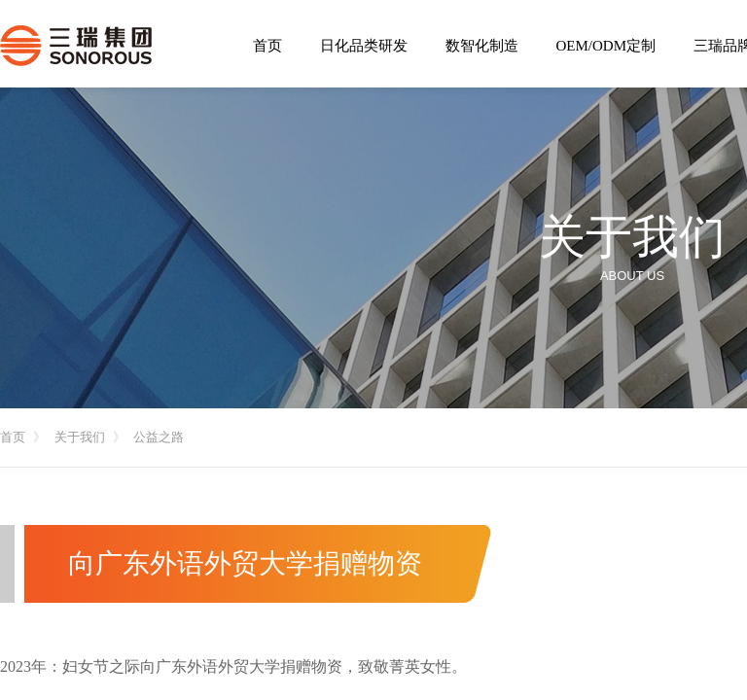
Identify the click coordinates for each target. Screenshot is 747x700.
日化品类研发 (364, 46)
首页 (13, 437)
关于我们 (80, 437)
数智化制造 (482, 46)
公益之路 (159, 437)
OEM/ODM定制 (606, 46)
